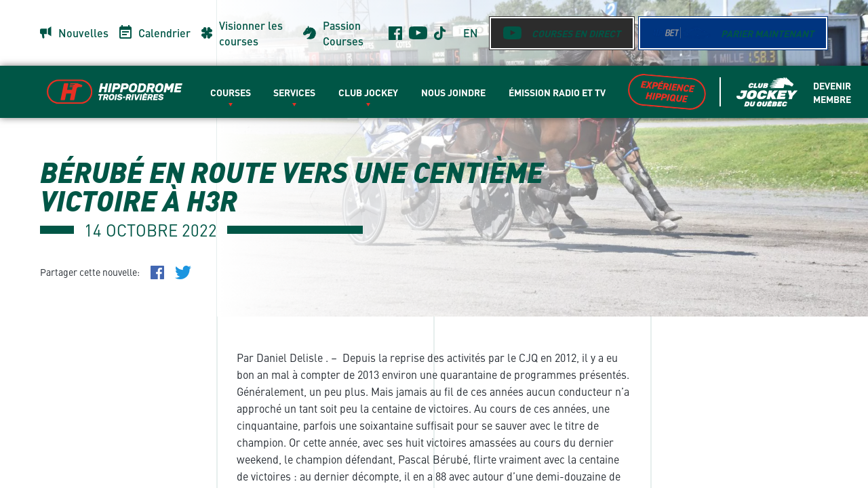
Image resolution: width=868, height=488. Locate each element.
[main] (434, 244)
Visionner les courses (251, 33)
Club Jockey (368, 92)
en (471, 33)
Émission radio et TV (557, 92)
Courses (231, 92)
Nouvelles (83, 33)
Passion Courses (343, 33)
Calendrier (164, 33)
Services (294, 92)
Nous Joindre (453, 92)
